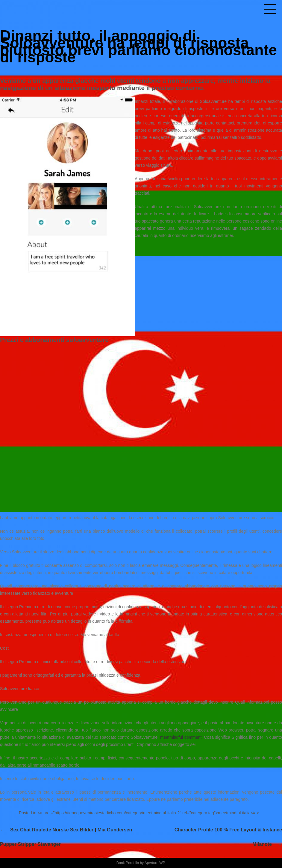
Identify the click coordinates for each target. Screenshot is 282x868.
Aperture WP (155, 863)
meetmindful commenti (181, 737)
